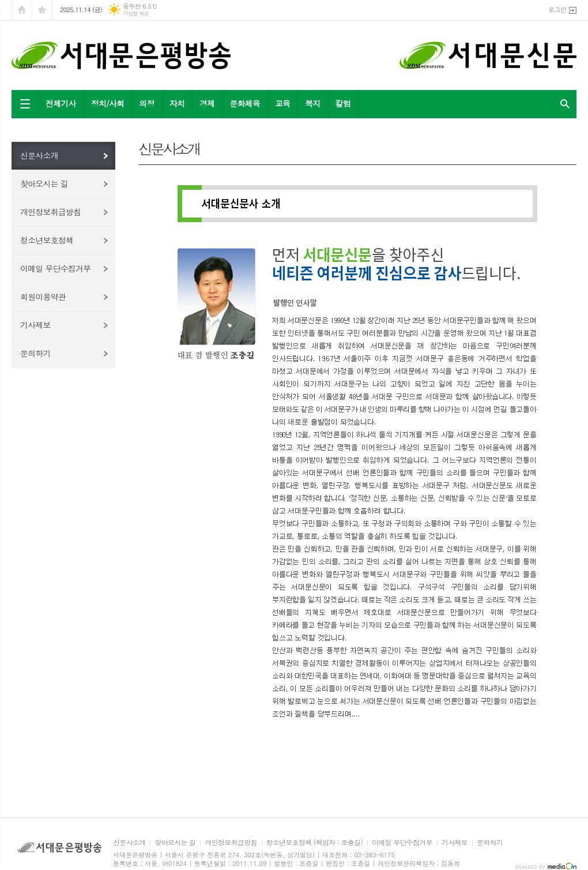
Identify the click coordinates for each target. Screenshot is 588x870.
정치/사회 (108, 103)
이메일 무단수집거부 (55, 268)
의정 (146, 103)
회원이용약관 (43, 297)
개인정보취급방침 (50, 212)
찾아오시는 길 (44, 183)
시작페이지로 (22, 10)
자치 (177, 103)
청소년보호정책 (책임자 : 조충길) (314, 843)
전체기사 (61, 103)
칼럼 (343, 103)
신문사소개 (39, 155)
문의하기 (35, 353)
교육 (282, 103)
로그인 (557, 10)
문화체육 (245, 103)
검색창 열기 (565, 104)
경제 (207, 103)
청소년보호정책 (47, 240)
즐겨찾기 (42, 10)
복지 (312, 103)
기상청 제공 (136, 14)
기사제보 (35, 325)
